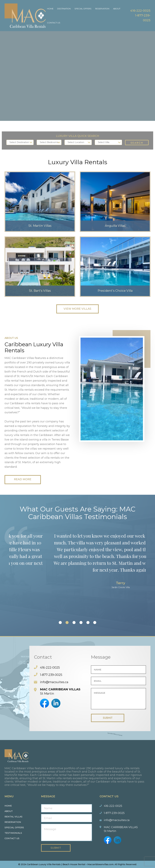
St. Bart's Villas (40, 291)
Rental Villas (13, 817)
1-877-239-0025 (51, 675)
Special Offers (83, 9)
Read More (23, 479)
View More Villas (77, 309)
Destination (64, 9)
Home (50, 9)
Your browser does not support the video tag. (77, 60)
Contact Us (54, 23)
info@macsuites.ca (54, 682)
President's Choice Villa (115, 291)
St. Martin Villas (40, 226)
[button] (60, 623)
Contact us (12, 838)
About (117, 9)
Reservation (102, 9)
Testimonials (13, 833)
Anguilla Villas (115, 226)
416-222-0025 (140, 11)
